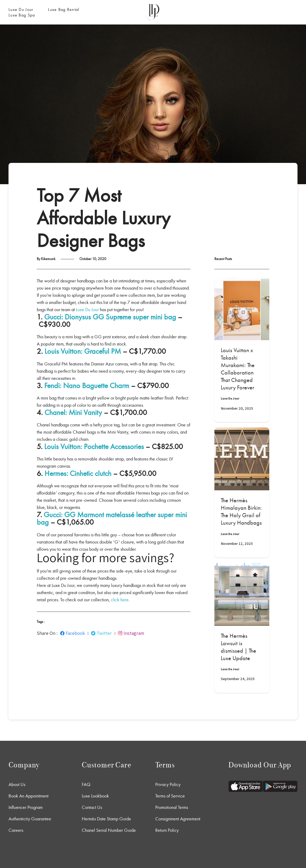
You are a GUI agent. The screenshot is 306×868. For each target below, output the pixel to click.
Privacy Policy (168, 784)
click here (120, 600)
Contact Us (92, 807)
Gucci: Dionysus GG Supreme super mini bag (110, 317)
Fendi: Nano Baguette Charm (87, 386)
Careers (16, 830)
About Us (17, 784)
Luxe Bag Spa (22, 15)
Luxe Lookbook (95, 796)
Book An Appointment (28, 796)
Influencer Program (26, 807)
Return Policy (167, 830)
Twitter (101, 633)
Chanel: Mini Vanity (73, 413)
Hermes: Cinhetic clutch (78, 474)
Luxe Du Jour (21, 9)
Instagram (131, 633)
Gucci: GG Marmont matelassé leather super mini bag (112, 519)
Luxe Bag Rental (64, 9)
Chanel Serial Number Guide (109, 830)
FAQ (86, 784)
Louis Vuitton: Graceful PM (83, 351)
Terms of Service (170, 796)
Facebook (73, 633)
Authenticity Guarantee (30, 819)
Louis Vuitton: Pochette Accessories (94, 447)
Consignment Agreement (178, 819)
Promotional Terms (172, 807)
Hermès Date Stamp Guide (106, 819)
